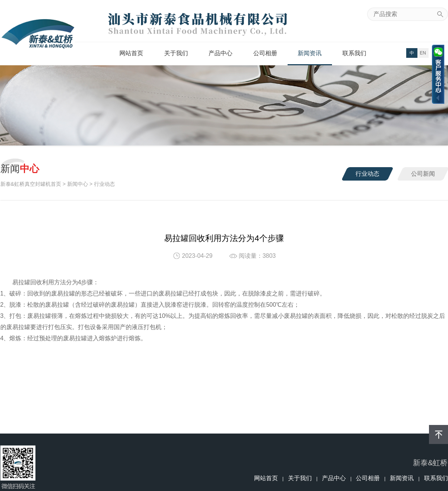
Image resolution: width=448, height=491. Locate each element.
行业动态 (367, 174)
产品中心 (220, 53)
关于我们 (176, 53)
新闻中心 (78, 184)
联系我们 (354, 53)
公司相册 (265, 53)
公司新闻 (423, 174)
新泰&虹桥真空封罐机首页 (31, 184)
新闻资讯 (310, 53)
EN (423, 53)
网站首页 (131, 53)
